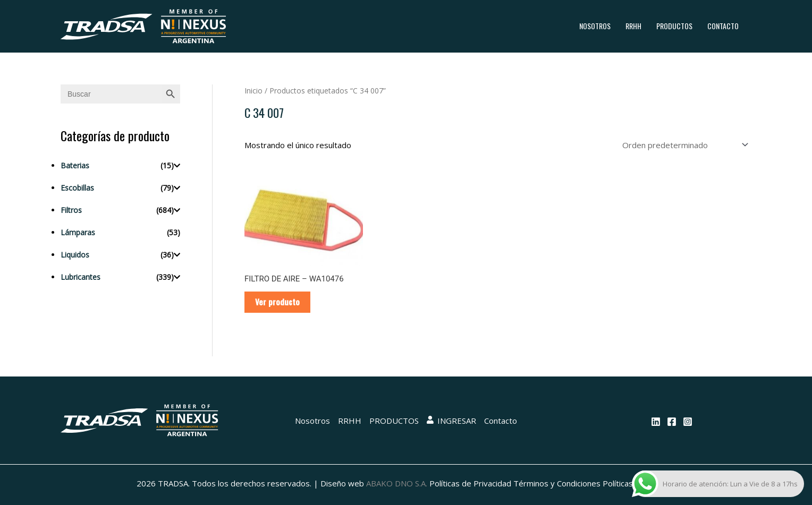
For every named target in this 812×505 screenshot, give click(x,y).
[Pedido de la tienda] (683, 145)
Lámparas (78, 232)
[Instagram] (688, 422)
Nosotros (595, 26)
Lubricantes (81, 277)
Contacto (723, 26)
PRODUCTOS (674, 26)
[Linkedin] (656, 422)
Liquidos (75, 255)
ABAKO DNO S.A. (397, 483)
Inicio (253, 91)
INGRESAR (451, 421)
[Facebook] (672, 422)
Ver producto (277, 302)
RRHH (633, 26)
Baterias (75, 165)
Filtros (71, 210)
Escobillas (77, 188)
